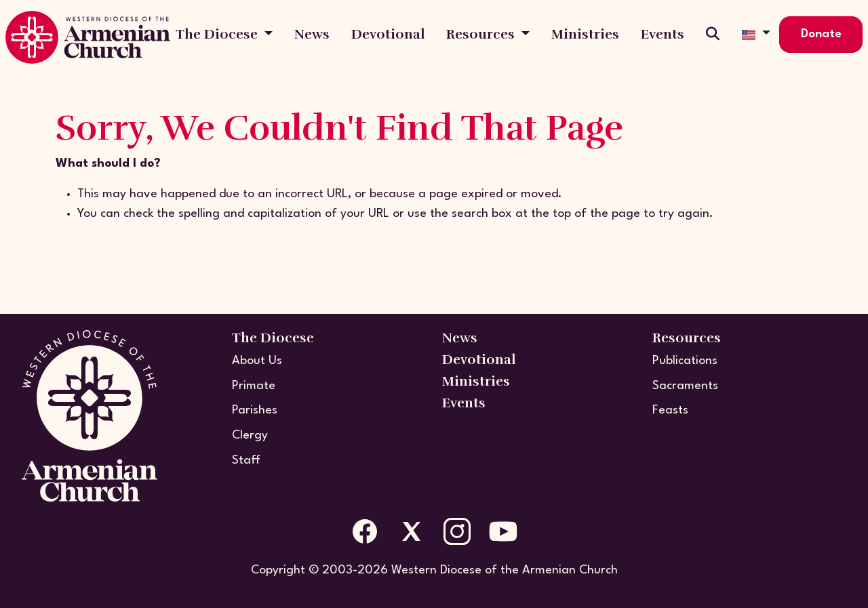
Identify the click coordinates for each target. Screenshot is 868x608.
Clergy (250, 435)
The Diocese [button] (218, 34)
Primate (254, 386)
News (312, 34)
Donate (821, 34)
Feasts (670, 410)
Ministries (585, 34)
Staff (246, 461)
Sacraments (685, 386)
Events (663, 34)
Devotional (388, 34)
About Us (257, 361)
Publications (685, 361)
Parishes (255, 410)
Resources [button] (482, 34)
